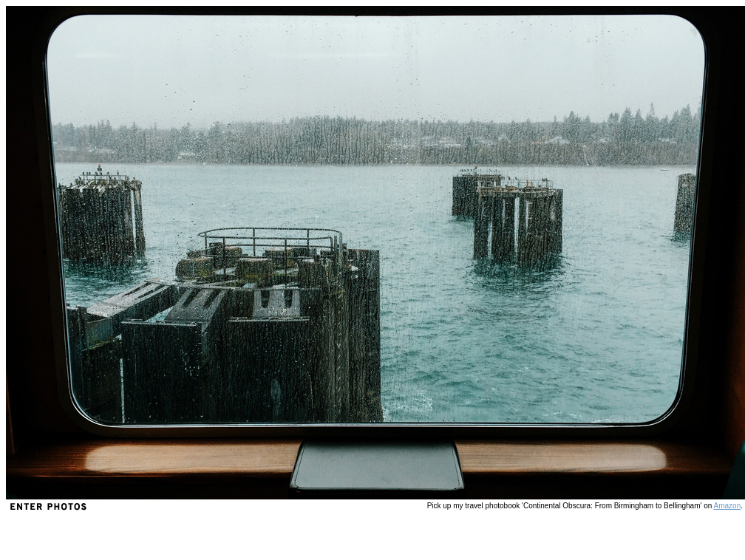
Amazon (728, 506)
